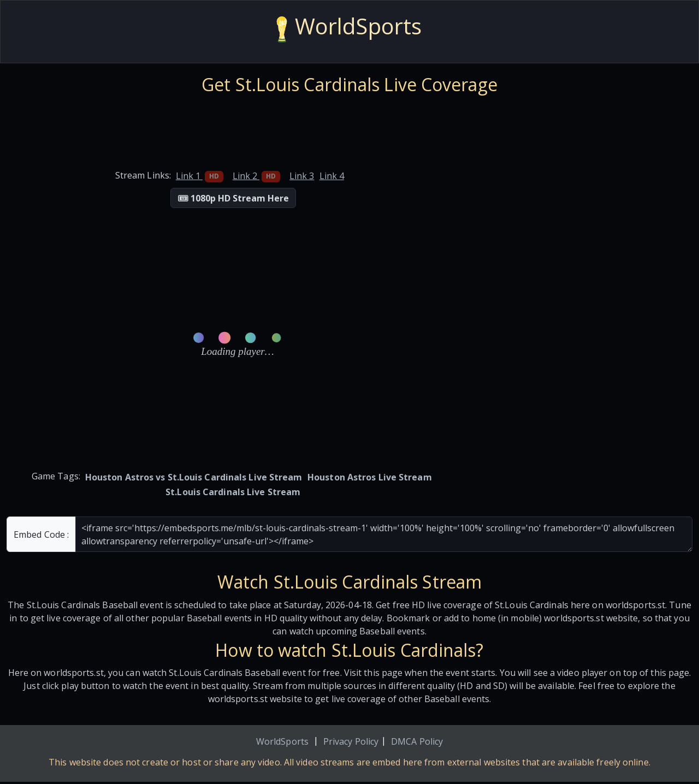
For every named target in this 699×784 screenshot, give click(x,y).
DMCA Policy (417, 741)
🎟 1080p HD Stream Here (233, 198)
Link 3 (302, 176)
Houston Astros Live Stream (370, 477)
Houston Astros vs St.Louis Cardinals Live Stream (194, 477)
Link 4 (332, 176)
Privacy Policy (351, 741)
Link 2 (256, 176)
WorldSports (282, 741)
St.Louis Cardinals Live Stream (233, 492)
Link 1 (200, 176)
